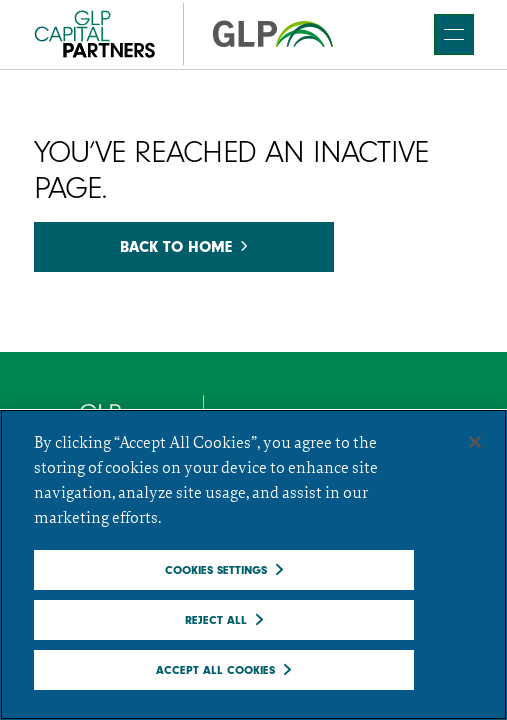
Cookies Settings (216, 570)
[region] (253, 564)
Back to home (183, 247)
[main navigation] (454, 34)
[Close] (475, 442)
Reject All (216, 620)
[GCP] (184, 34)
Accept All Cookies (215, 670)
